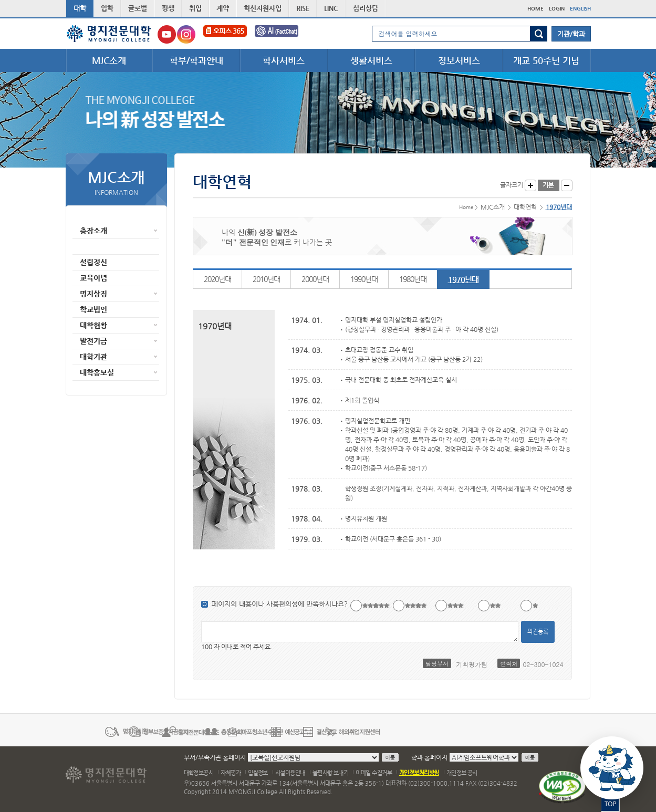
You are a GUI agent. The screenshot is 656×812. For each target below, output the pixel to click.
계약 (223, 8)
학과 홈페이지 (429, 757)
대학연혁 (93, 246)
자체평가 (231, 773)
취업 (195, 8)
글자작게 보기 (567, 185)
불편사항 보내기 (331, 773)
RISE (303, 8)
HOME (535, 9)
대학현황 (93, 325)
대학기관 (93, 357)
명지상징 (93, 294)
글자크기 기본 (549, 185)
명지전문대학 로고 (109, 34)
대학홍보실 (97, 372)
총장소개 (93, 231)
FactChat (284, 34)
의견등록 (538, 632)
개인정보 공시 (462, 773)
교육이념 (93, 278)
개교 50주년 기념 (546, 60)
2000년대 (315, 279)
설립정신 (93, 262)
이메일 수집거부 (374, 773)
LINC (331, 8)
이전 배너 (72, 731)
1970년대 (463, 279)
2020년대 (217, 279)
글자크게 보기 (530, 185)
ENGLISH (580, 9)
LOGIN (557, 9)
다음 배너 (585, 731)
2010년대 (266, 279)
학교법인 (93, 309)
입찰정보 (258, 773)
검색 (539, 34)
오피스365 (225, 34)
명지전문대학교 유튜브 (167, 34)
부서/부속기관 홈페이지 (215, 757)
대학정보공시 (199, 773)
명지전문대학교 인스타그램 (186, 34)
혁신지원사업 (263, 8)
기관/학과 (571, 34)
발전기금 (93, 341)
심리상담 (366, 8)
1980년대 (413, 279)
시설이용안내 (290, 773)
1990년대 (364, 279)
